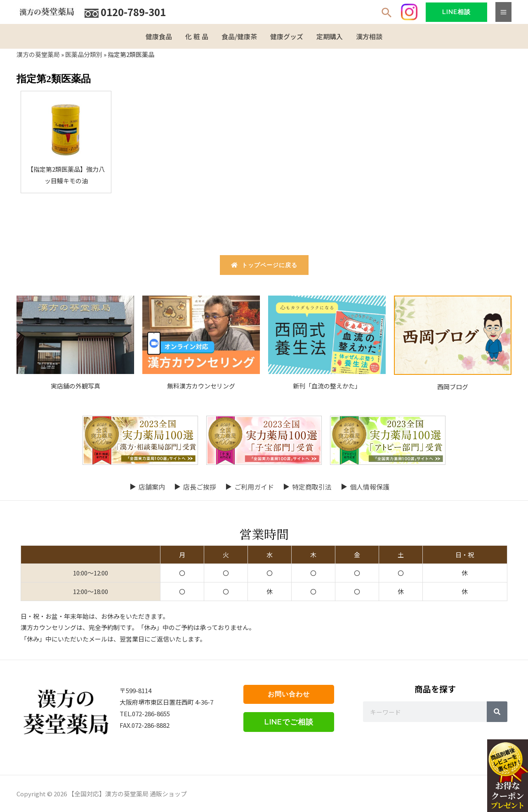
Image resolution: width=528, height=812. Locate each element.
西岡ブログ (453, 387)
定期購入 (330, 36)
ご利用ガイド (254, 487)
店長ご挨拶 (200, 487)
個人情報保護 (370, 487)
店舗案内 (152, 487)
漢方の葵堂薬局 (38, 54)
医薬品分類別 (84, 54)
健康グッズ (287, 36)
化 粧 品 (197, 36)
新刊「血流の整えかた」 (327, 386)
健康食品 (159, 36)
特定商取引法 (312, 487)
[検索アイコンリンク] (387, 13)
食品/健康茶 (239, 36)
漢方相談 (369, 36)
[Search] (497, 712)
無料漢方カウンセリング (201, 386)
